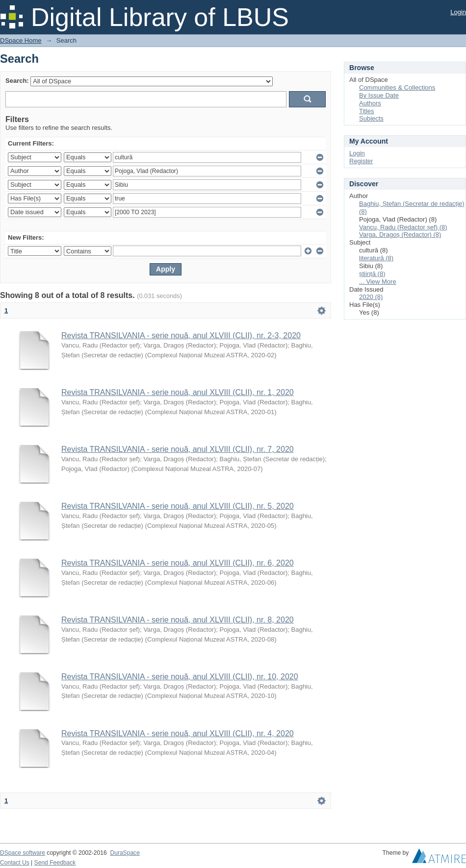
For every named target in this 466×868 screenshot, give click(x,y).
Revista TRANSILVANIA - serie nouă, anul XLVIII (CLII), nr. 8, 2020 (178, 620)
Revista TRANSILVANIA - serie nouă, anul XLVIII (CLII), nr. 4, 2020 (178, 733)
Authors (370, 103)
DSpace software (23, 853)
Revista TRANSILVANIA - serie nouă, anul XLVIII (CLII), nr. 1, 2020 (178, 392)
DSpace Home (21, 40)
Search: (17, 81)
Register (361, 161)
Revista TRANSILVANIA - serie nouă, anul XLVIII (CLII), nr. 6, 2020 (178, 563)
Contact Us (15, 863)
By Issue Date (379, 95)
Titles (367, 111)
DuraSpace (125, 853)
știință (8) (372, 274)
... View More (378, 282)
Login (458, 12)
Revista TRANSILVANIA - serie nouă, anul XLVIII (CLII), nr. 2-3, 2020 (181, 335)
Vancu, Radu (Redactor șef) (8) (403, 227)
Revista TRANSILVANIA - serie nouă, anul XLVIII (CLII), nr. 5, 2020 (178, 506)
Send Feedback (55, 863)
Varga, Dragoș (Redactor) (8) (400, 235)
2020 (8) (371, 297)
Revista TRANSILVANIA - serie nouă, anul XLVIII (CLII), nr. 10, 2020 (180, 677)
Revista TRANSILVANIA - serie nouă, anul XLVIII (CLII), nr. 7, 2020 (178, 449)
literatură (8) (376, 258)
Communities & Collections (397, 87)
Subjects (371, 118)
